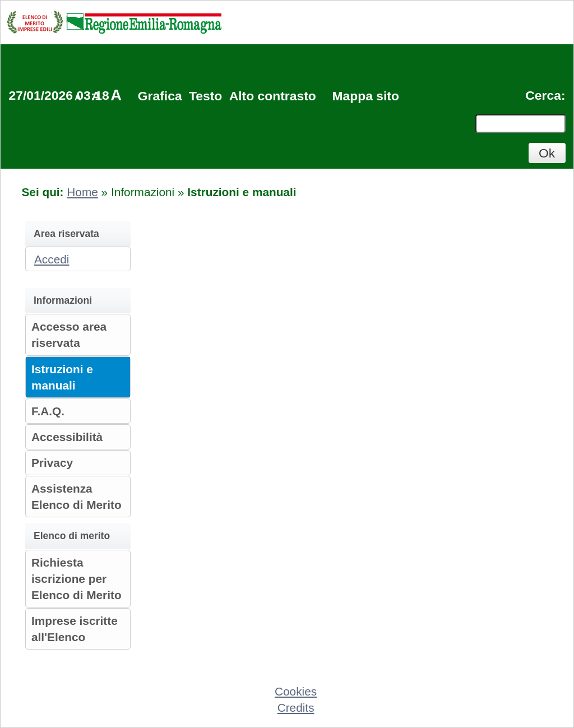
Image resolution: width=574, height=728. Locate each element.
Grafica (160, 96)
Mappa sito (365, 96)
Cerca (543, 95)
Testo (205, 96)
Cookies (296, 691)
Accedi (52, 259)
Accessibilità (67, 437)
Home (82, 192)
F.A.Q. (48, 411)
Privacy (52, 463)
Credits (296, 708)
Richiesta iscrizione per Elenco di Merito (77, 579)
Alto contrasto (273, 96)
